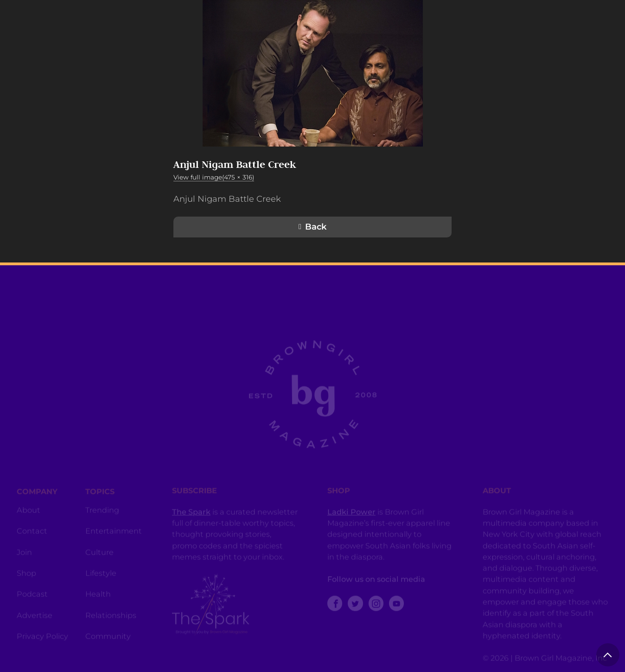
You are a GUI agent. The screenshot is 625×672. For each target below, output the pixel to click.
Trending (102, 518)
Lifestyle (101, 581)
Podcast (32, 602)
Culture (99, 560)
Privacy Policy (42, 644)
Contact (32, 538)
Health (98, 602)
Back (316, 227)
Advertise (35, 623)
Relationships (111, 623)
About (29, 518)
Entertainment (114, 538)
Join (24, 560)
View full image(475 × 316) (214, 177)
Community (108, 644)
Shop (26, 581)
